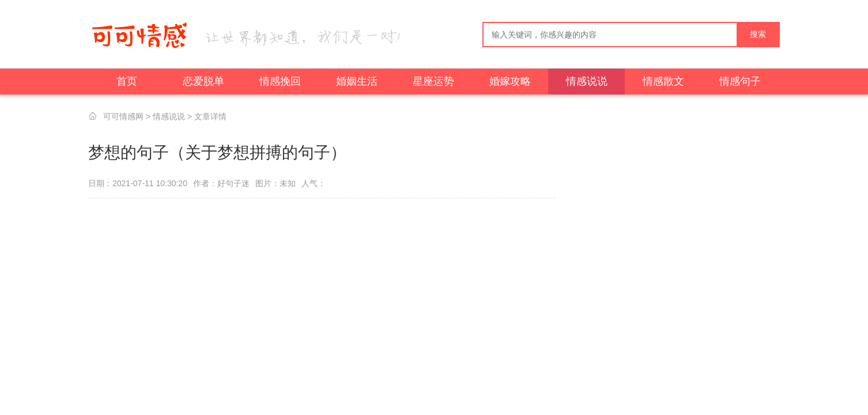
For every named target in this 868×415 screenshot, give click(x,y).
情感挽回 (280, 81)
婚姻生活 (357, 81)
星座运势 (433, 81)
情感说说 (587, 81)
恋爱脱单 (203, 81)
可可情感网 (123, 116)
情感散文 (663, 81)
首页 (127, 81)
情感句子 (740, 81)
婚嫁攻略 (510, 81)
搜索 (758, 34)
